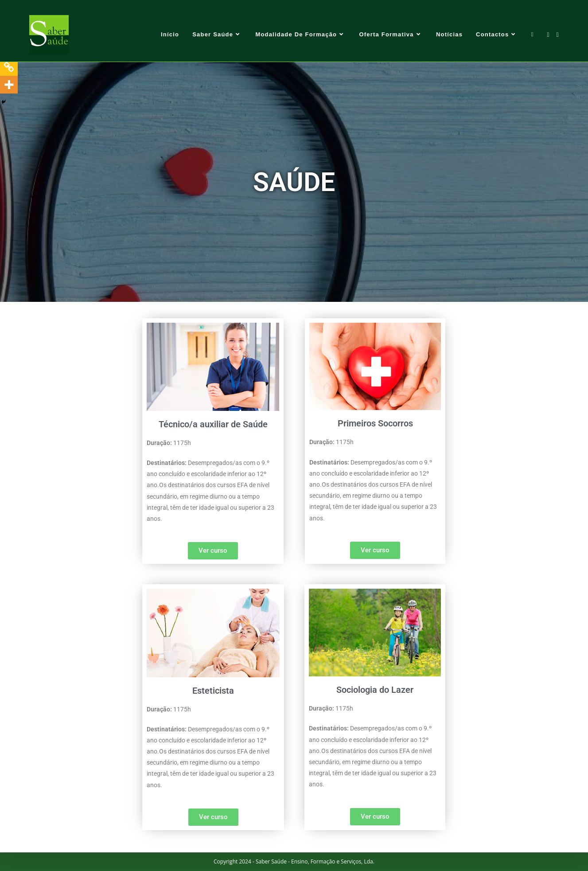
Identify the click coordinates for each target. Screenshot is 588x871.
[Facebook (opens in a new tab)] (548, 35)
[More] (9, 85)
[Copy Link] (9, 67)
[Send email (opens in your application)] (558, 35)
